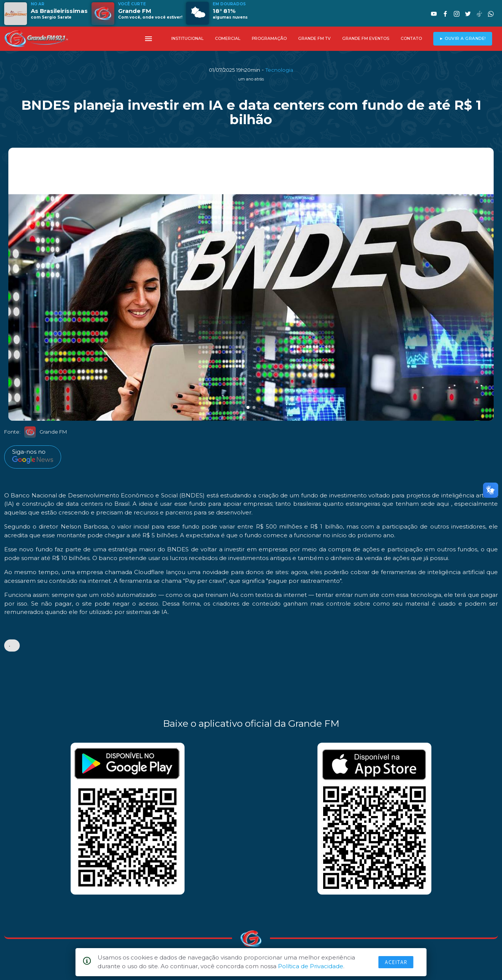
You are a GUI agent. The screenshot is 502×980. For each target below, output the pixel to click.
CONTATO (411, 39)
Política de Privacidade (311, 966)
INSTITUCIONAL (187, 39)
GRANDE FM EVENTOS (366, 39)
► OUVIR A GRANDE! (463, 39)
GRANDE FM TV (314, 39)
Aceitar (396, 962)
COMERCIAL (228, 39)
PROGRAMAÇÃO (269, 39)
